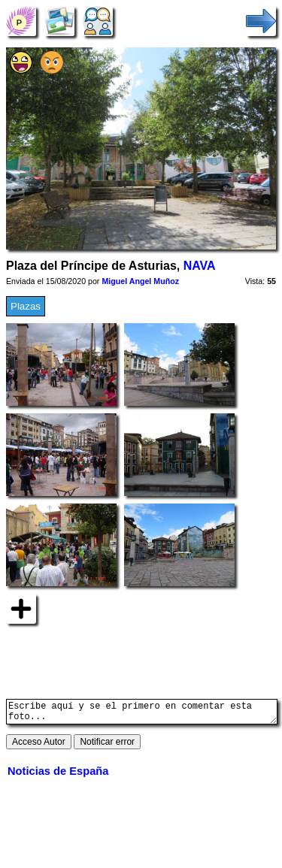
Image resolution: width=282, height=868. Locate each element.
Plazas (26, 306)
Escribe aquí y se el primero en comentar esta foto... (142, 714)
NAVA (200, 266)
